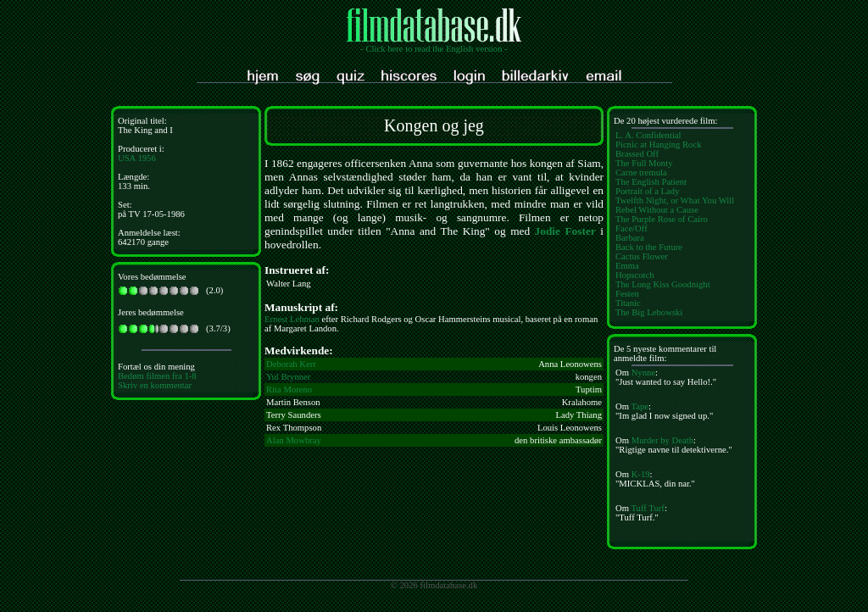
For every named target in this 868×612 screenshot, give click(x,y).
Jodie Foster (565, 231)
